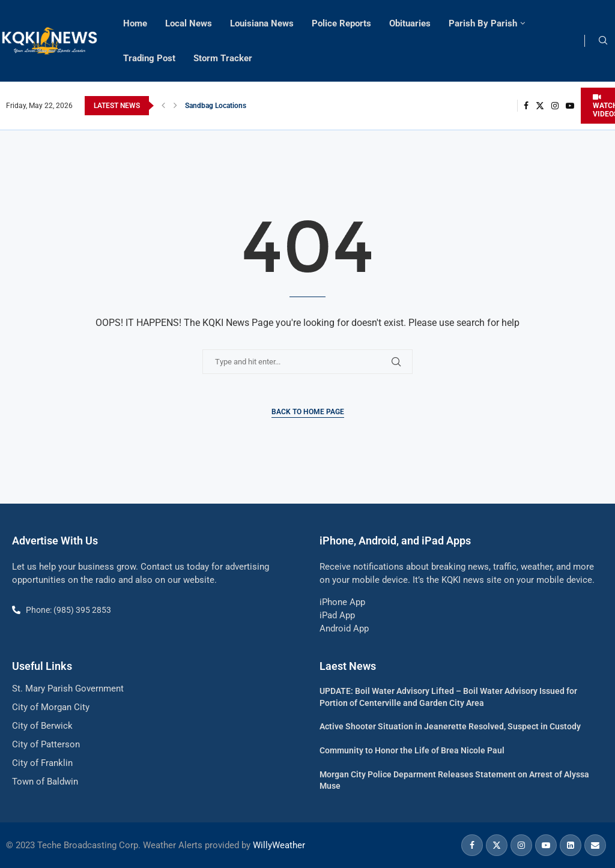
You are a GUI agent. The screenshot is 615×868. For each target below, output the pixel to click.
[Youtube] (570, 106)
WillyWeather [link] (279, 845)
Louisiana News (262, 23)
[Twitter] (540, 106)
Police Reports (341, 23)
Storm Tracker (223, 58)
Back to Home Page (308, 412)
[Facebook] (526, 106)
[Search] (603, 41)
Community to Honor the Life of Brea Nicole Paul (412, 750)
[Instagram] (555, 106)
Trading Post (149, 58)
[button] (163, 106)
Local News (189, 23)
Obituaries (410, 23)
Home (135, 23)
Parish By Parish (483, 23)
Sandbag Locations (216, 106)
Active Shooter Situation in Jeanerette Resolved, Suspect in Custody (450, 726)
